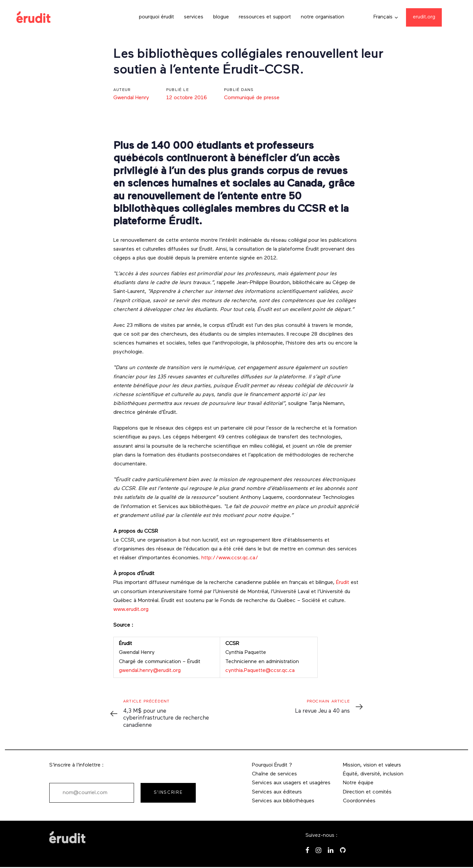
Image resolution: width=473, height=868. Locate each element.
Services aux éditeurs (277, 792)
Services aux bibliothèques (283, 801)
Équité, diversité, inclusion (373, 774)
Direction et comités (367, 792)
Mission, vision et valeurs (372, 765)
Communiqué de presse (252, 98)
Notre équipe (358, 783)
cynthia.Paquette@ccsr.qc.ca (260, 671)
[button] (386, 17)
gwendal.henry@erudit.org (150, 671)
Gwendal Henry (131, 98)
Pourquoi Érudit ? (272, 765)
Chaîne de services (274, 774)
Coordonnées (359, 801)
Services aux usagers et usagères (291, 783)
